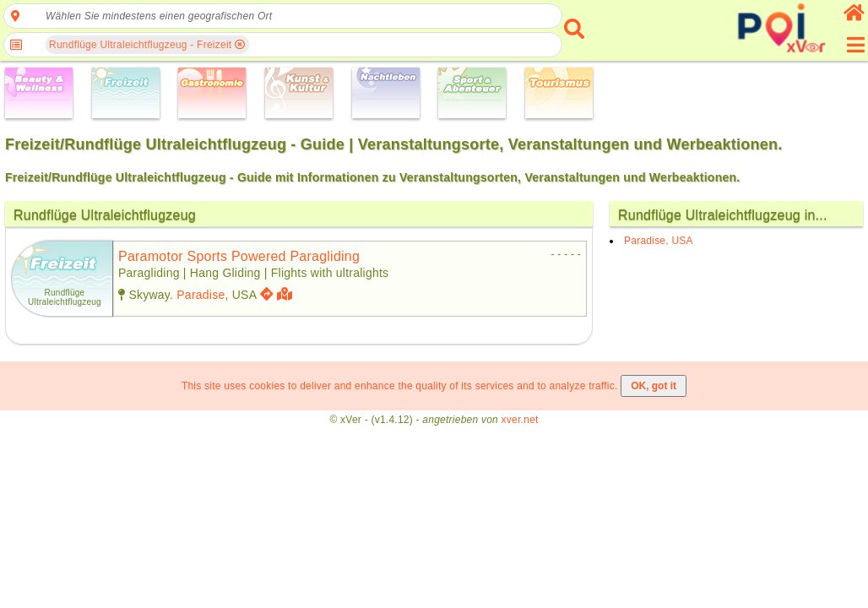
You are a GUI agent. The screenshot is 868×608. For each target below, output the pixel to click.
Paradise (201, 295)
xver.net (520, 420)
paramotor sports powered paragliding (239, 256)
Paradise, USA (659, 241)
